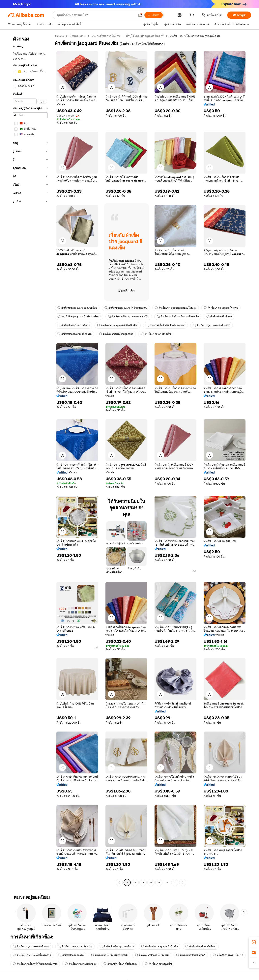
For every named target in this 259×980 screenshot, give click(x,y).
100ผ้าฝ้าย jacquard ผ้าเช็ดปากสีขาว (79, 317)
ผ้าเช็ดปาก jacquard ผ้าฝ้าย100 (212, 325)
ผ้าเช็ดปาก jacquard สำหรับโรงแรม (176, 308)
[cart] (192, 16)
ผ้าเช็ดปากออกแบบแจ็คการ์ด (74, 334)
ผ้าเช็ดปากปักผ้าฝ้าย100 (191, 955)
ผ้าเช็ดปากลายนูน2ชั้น (158, 964)
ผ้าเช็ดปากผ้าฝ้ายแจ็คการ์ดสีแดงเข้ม (178, 317)
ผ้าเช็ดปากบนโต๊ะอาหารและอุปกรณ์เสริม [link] (195, 36)
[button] (140, 15)
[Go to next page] (183, 882)
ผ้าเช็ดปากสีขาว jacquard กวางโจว (129, 317)
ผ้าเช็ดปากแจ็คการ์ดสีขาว (201, 946)
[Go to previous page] (119, 882)
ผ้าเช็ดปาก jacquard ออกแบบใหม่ (77, 308)
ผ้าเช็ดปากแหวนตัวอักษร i (80, 964)
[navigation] (30, 460)
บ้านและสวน (78, 36)
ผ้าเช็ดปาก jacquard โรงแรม (221, 308)
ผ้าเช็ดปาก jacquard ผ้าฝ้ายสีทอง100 (126, 308)
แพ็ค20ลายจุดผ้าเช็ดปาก (228, 955)
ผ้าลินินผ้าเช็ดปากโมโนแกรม (120, 964)
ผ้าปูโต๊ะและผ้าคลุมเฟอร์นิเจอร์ (145, 36)
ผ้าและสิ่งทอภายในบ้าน (106, 36)
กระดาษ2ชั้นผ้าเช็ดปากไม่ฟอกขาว (165, 325)
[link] (254, 942)
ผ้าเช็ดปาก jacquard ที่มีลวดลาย (32, 955)
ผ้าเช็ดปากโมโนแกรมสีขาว (73, 325)
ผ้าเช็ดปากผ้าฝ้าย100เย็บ (156, 334)
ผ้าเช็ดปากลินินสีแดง (219, 317)
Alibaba (59, 36)
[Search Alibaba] (96, 15)
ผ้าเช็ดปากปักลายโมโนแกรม (152, 955)
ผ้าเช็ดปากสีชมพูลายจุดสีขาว (116, 334)
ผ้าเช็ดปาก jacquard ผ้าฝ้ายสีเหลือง (118, 325)
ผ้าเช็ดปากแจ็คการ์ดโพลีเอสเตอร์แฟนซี (35, 964)
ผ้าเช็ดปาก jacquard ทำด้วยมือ (159, 946)
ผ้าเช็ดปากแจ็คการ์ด (71, 955)
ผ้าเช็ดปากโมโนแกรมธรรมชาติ (109, 955)
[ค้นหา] (154, 15)
